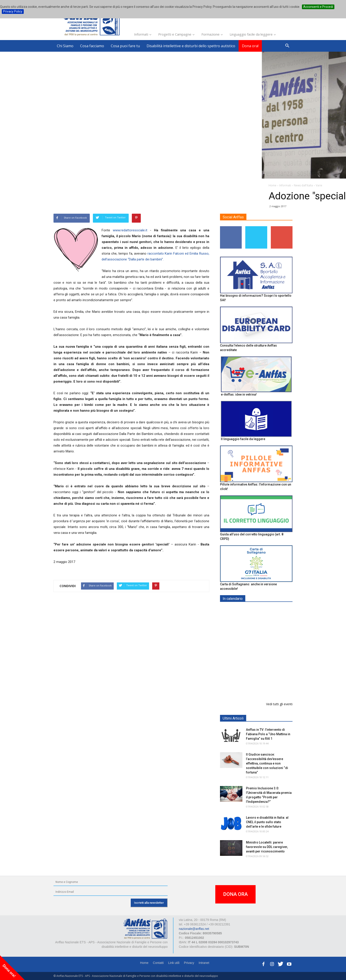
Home (144, 963)
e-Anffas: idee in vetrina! (239, 394)
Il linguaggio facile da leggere (243, 439)
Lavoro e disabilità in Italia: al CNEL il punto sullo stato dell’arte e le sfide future (267, 822)
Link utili (174, 963)
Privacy (189, 963)
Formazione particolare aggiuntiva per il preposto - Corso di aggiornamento (266, 638)
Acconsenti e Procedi (318, 7)
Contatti (158, 963)
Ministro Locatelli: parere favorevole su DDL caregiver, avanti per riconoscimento (267, 847)
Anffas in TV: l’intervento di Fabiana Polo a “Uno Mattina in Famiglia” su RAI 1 (268, 734)
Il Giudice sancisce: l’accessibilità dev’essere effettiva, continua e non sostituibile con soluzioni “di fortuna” (267, 763)
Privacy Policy (13, 11)
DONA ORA (235, 894)
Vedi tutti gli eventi (279, 704)
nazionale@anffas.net (194, 929)
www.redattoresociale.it (130, 230)
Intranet (204, 963)
